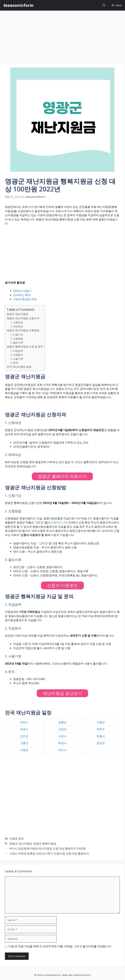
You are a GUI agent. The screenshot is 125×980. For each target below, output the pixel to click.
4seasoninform (18, 5)
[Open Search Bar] (104, 5)
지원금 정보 (17, 838)
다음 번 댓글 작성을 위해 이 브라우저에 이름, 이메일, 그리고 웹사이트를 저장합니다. (60, 946)
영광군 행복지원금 (45, 844)
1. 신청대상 (17, 322)
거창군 (101, 722)
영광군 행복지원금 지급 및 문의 (25, 347)
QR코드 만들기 (22, 291)
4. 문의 (14, 363)
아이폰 (67, 522)
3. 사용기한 (17, 359)
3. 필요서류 (17, 342)
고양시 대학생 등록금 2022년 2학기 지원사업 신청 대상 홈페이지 (49, 853)
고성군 (62, 729)
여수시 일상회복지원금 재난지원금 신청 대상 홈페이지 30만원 (47, 848)
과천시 (24, 722)
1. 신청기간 (17, 334)
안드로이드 (55, 522)
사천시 (62, 736)
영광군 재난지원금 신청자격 (23, 318)
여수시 (62, 750)
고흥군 (24, 743)
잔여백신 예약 (22, 295)
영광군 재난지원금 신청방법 (23, 330)
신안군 (24, 736)
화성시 (62, 743)
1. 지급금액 (17, 351)
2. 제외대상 (17, 326)
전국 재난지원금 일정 (19, 367)
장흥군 (62, 722)
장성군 (101, 743)
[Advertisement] (62, 35)
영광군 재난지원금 (17, 314)
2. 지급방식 (17, 355)
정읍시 (101, 736)
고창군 (24, 750)
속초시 (24, 729)
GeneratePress (82, 975)
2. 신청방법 (17, 339)
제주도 (101, 729)
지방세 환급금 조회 (25, 299)
